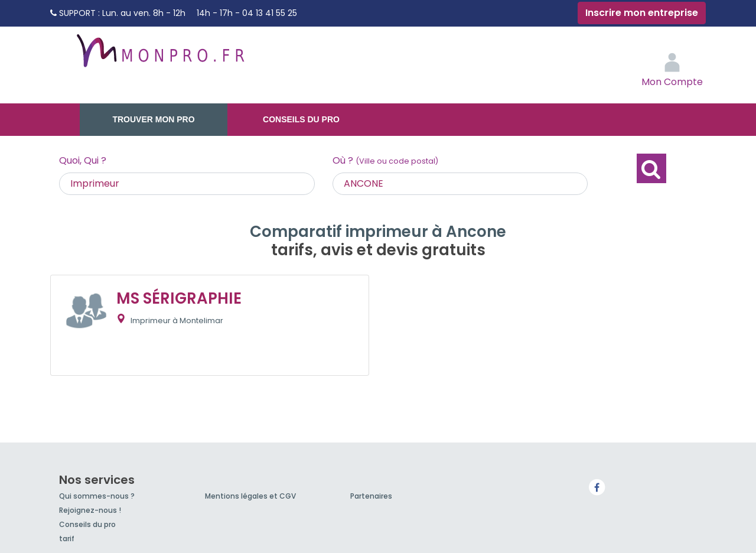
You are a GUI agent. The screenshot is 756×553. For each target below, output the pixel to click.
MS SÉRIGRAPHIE (179, 298)
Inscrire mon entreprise (642, 13)
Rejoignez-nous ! (90, 510)
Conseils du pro (301, 119)
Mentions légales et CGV (250, 496)
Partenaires (371, 496)
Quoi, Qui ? (83, 160)
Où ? (385, 160)
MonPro (159, 56)
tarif (67, 539)
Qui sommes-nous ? (97, 496)
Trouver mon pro (153, 119)
